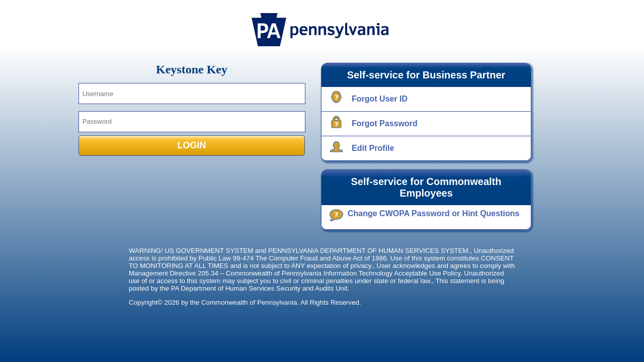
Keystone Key (192, 69)
